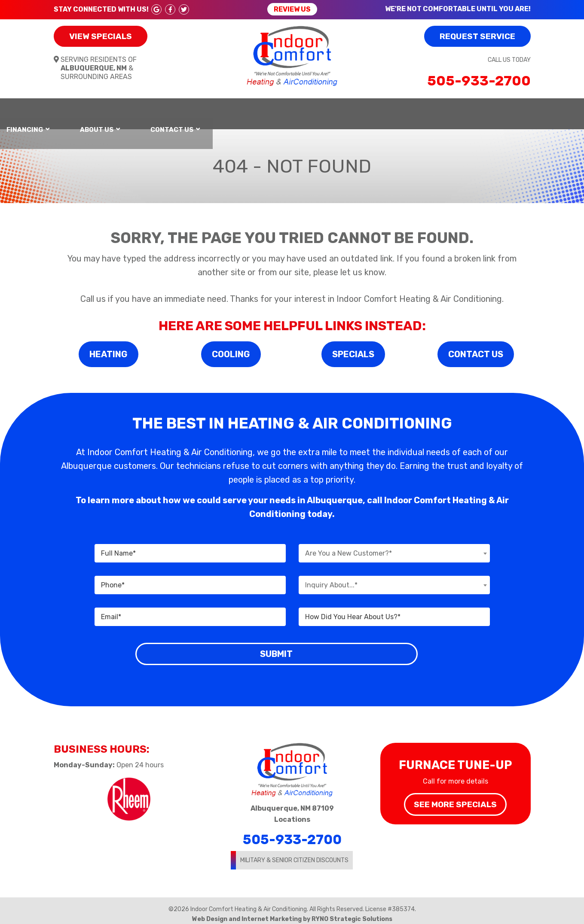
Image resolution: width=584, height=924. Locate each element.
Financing (349, 110)
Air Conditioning (200, 110)
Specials (353, 346)
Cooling (231, 346)
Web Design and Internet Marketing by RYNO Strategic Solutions (292, 911)
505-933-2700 (479, 81)
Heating (124, 110)
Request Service (477, 36)
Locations (292, 812)
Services (278, 110)
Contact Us (496, 110)
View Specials (101, 36)
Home (70, 110)
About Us (421, 110)
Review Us (292, 9)
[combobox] (394, 546)
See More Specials (455, 797)
